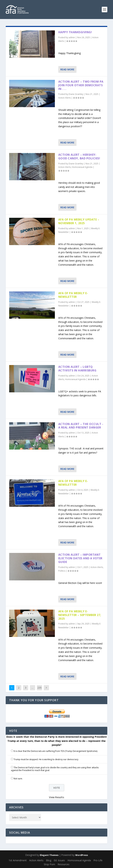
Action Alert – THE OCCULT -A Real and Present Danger (81, 426)
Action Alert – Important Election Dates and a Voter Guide (80, 558)
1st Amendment (18, 860)
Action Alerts (65, 98)
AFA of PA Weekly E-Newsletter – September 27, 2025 (80, 615)
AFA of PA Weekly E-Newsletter (73, 295)
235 (39, 688)
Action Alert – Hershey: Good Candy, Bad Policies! (79, 157)
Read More (67, 69)
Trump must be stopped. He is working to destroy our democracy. (46, 759)
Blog (49, 860)
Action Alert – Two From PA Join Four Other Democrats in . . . (81, 85)
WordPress (82, 855)
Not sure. (18, 779)
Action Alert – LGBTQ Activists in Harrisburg (77, 369)
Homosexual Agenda (82, 167)
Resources (64, 864)
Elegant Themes (49, 855)
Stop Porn (49, 864)
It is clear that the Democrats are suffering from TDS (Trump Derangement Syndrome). (56, 751)
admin (72, 37)
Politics (62, 571)
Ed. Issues (59, 860)
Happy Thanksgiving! (75, 32)
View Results (56, 797)
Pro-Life (98, 860)
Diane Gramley (76, 94)
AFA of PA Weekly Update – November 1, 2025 (79, 221)
